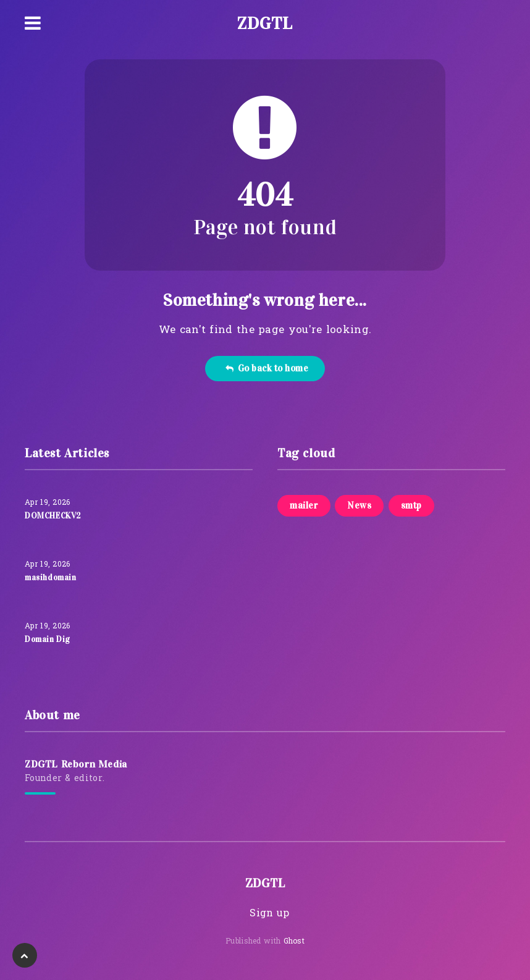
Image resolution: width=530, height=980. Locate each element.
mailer (304, 505)
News (359, 505)
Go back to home (267, 368)
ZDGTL (265, 23)
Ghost (294, 942)
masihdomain (51, 578)
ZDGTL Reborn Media (76, 764)
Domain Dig (48, 640)
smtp (411, 505)
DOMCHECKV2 (53, 516)
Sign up (269, 914)
